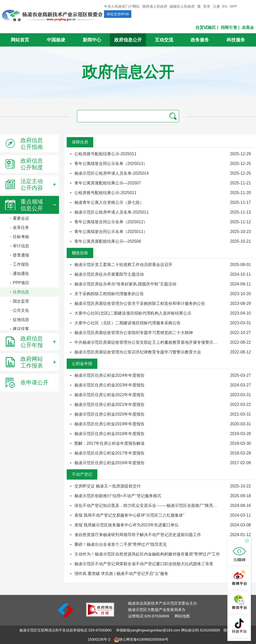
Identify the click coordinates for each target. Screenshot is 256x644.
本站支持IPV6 (118, 14)
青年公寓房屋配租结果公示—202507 (108, 183)
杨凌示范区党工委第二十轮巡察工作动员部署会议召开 (123, 265)
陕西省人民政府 (155, 6)
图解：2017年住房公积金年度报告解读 (110, 443)
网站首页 (20, 40)
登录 (207, 6)
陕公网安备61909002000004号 (144, 639)
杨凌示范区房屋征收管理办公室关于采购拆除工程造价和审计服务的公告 (140, 303)
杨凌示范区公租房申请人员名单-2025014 (112, 173)
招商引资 (229, 28)
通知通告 (21, 274)
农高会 (248, 28)
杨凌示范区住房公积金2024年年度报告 (110, 375)
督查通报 (21, 255)
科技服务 (236, 40)
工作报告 (21, 264)
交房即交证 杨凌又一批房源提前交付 (108, 486)
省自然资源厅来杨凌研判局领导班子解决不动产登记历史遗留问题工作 (138, 535)
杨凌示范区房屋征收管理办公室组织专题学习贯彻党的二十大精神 (134, 333)
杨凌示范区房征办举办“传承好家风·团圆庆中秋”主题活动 (125, 284)
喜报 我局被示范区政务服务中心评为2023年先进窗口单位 (126, 525)
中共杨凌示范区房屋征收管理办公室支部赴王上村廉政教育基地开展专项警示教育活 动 (153, 342)
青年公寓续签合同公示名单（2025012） (111, 222)
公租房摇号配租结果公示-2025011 (106, 154)
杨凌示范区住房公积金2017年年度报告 (110, 453)
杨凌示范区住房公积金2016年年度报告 (110, 463)
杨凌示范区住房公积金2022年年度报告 (110, 395)
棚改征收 (80, 253)
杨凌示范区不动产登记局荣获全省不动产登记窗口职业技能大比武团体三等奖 (144, 564)
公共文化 (21, 310)
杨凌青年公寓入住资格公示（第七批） (109, 202)
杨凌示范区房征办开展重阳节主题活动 (109, 274)
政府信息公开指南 (24, 144)
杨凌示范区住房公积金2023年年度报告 (110, 385)
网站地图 (182, 616)
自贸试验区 (206, 28)
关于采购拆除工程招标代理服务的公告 (109, 294)
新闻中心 (92, 40)
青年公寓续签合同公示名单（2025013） (111, 164)
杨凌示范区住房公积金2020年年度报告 (110, 414)
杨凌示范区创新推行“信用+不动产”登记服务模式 (118, 496)
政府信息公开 (128, 40)
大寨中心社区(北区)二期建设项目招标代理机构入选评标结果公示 (133, 313)
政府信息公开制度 (24, 164)
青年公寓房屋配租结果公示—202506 (108, 241)
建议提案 (21, 329)
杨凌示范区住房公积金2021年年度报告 (110, 404)
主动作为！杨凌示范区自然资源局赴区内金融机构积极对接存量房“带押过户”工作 (147, 554)
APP (233, 6)
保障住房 (80, 142)
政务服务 (200, 40)
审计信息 (21, 246)
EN (225, 6)
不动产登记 (82, 474)
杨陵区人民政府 (182, 6)
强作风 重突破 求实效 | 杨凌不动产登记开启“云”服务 (121, 574)
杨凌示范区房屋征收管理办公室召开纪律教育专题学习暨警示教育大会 (138, 352)
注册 (216, 6)
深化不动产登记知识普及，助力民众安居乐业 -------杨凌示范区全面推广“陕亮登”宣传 (150, 506)
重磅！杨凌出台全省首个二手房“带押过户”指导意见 (121, 544)
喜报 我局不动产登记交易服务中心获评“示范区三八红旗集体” (129, 515)
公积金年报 (82, 364)
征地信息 (21, 320)
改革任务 (21, 227)
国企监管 (21, 301)
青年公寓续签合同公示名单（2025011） (111, 232)
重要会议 (21, 218)
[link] (100, 615)
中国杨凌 (56, 40)
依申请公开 (27, 383)
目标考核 (21, 237)
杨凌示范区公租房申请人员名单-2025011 (112, 212)
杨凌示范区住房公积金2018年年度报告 (110, 434)
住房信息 (21, 292)
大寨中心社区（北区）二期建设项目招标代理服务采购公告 (127, 323)
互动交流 (164, 40)
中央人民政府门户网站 (122, 6)
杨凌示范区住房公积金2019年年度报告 (110, 424)
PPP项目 (21, 283)
